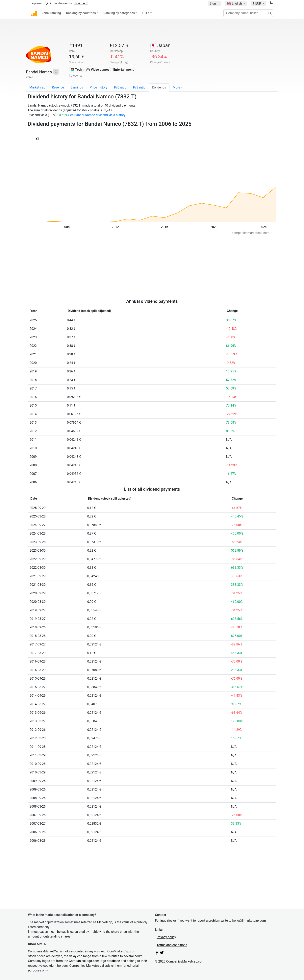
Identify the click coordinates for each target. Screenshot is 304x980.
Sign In (215, 3)
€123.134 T (81, 3)
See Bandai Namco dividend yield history (97, 115)
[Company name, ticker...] (248, 13)
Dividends (159, 87)
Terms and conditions (172, 945)
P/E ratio (120, 87)
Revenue (58, 87)
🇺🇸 (235, 3)
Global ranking (51, 13)
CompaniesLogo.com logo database (94, 961)
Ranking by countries (81, 13)
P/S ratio (139, 87)
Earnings (77, 87)
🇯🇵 (160, 45)
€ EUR (257, 3)
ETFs (146, 13)
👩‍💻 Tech (76, 70)
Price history (99, 87)
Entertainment (123, 70)
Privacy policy (166, 937)
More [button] (177, 87)
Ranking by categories (119, 13)
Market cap (37, 87)
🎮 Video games (98, 70)
